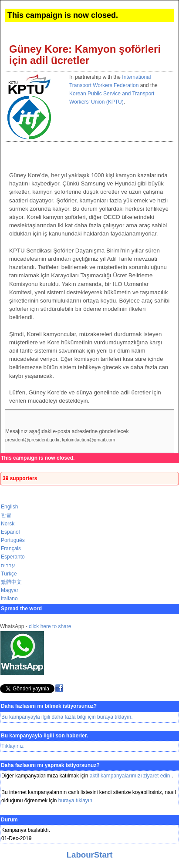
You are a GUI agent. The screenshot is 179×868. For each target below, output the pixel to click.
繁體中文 (11, 582)
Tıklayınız (12, 746)
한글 (6, 515)
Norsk (8, 524)
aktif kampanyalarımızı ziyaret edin (131, 776)
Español (10, 532)
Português (13, 540)
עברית (8, 565)
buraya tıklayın (75, 801)
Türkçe (9, 574)
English (9, 507)
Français (11, 548)
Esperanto (13, 557)
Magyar (10, 590)
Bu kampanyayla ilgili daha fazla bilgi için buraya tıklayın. (67, 717)
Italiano (9, 599)
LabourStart (90, 855)
